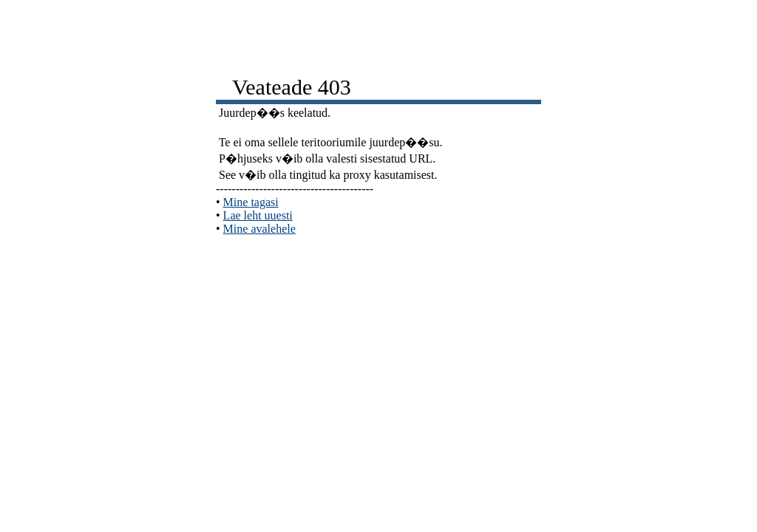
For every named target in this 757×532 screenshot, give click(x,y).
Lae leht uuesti (258, 215)
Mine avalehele (259, 229)
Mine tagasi (251, 202)
